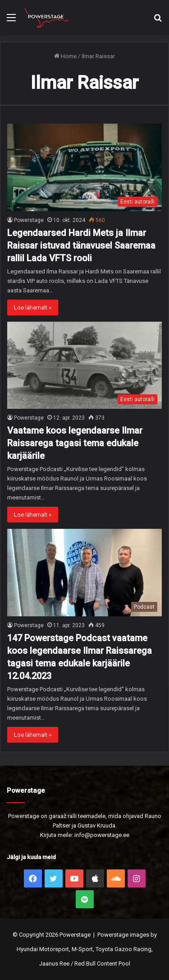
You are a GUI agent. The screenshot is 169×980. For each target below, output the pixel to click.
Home (65, 56)
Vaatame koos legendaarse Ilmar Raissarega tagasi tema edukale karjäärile (75, 443)
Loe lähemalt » (33, 307)
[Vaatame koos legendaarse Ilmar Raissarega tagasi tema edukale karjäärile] (84, 365)
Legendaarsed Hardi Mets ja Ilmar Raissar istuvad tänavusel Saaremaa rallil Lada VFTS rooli (81, 245)
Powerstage (29, 220)
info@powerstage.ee (102, 835)
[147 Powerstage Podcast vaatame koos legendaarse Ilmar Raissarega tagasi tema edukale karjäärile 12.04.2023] (84, 572)
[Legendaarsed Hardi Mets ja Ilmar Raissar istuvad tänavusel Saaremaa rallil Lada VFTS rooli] (84, 167)
